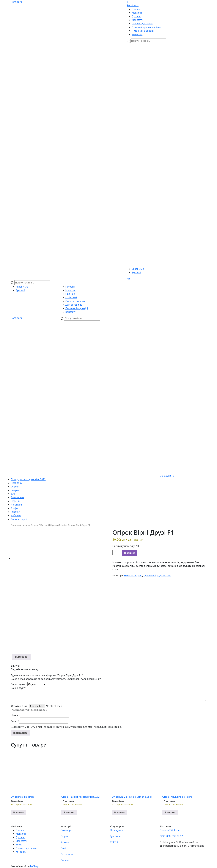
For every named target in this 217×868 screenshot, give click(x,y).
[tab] (22, 657)
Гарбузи (15, 512)
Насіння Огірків (30, 525)
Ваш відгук (18, 688)
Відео (19, 845)
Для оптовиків (74, 305)
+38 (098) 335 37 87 (171, 836)
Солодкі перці (19, 519)
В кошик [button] (19, 812)
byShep (34, 866)
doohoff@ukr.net (170, 830)
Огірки (15, 487)
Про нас (136, 16)
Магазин (137, 13)
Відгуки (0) (22, 657)
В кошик (129, 553)
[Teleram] (167, 118)
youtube (115, 836)
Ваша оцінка (19, 684)
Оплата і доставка (142, 23)
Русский (136, 272)
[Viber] (145, 61)
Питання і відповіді (143, 31)
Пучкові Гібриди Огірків (53, 525)
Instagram (117, 830)
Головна (137, 9)
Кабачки (16, 515)
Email (15, 721)
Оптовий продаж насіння (146, 27)
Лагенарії (16, 505)
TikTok (114, 842)
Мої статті (137, 20)
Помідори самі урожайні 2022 (28, 479)
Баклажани (17, 497)
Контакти (137, 34)
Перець (15, 501)
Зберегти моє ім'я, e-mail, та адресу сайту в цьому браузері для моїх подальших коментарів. (68, 727)
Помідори (17, 483)
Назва (15, 715)
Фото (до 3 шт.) (20, 706)
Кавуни (15, 490)
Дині (14, 494)
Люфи (14, 508)
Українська (138, 269)
